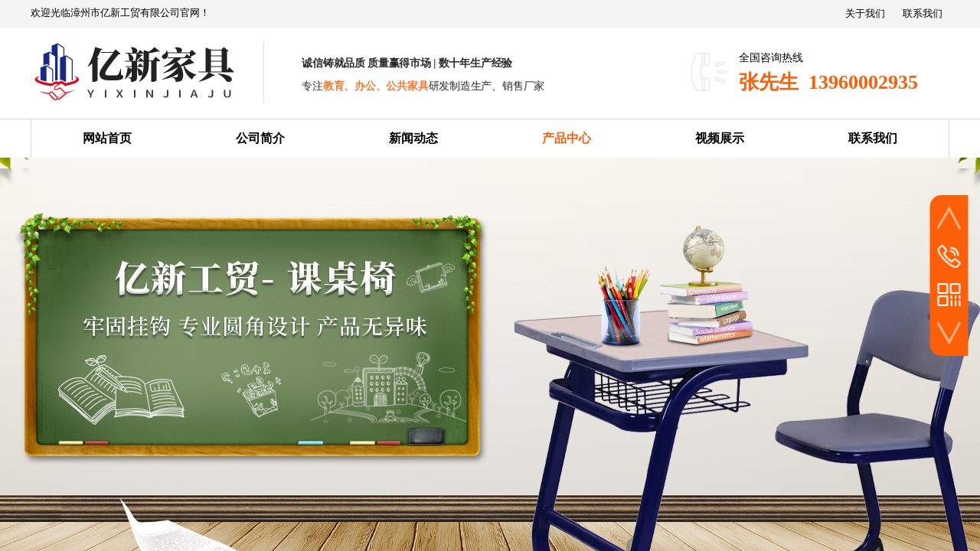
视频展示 (720, 138)
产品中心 (567, 138)
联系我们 (873, 138)
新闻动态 (413, 138)
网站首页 (107, 138)
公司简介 (260, 138)
